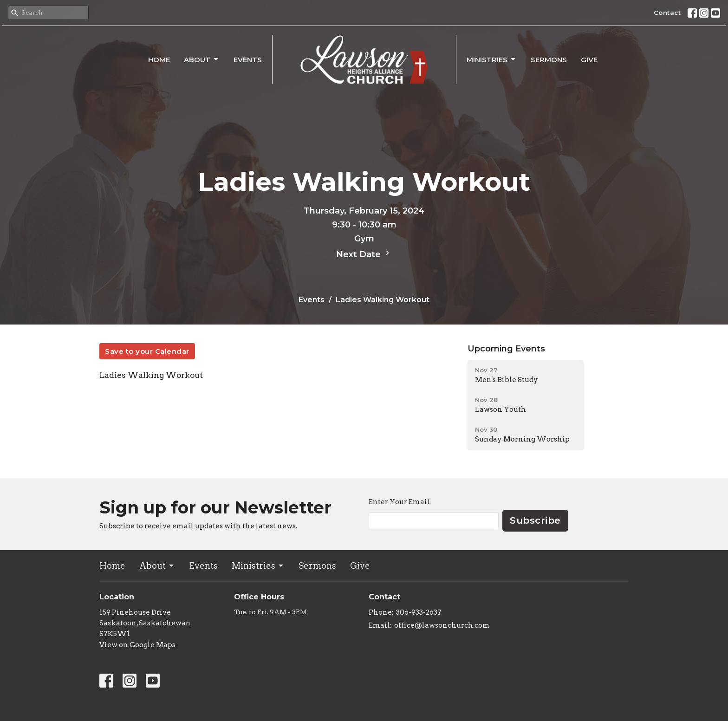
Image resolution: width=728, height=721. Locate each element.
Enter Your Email (399, 502)
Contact (667, 13)
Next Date (364, 254)
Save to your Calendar (147, 351)
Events (248, 60)
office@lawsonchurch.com (442, 625)
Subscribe (535, 520)
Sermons (549, 60)
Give (589, 60)
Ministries (492, 59)
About (202, 59)
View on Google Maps (137, 645)
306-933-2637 (419, 612)
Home (159, 60)
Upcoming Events (506, 349)
